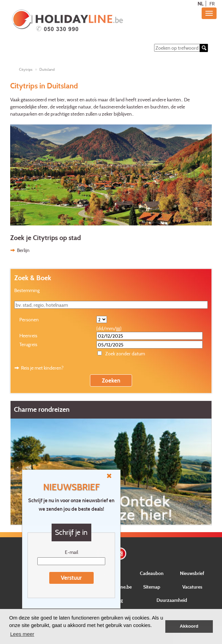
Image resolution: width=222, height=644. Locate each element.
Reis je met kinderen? (42, 368)
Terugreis (28, 344)
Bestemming (27, 290)
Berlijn (23, 250)
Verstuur (71, 578)
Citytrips (26, 69)
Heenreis (28, 335)
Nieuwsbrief (192, 573)
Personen (29, 319)
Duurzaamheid (172, 600)
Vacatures (192, 587)
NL (200, 4)
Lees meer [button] (22, 634)
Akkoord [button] (189, 626)
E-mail (71, 552)
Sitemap (152, 587)
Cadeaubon (152, 573)
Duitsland (47, 69)
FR (212, 4)
